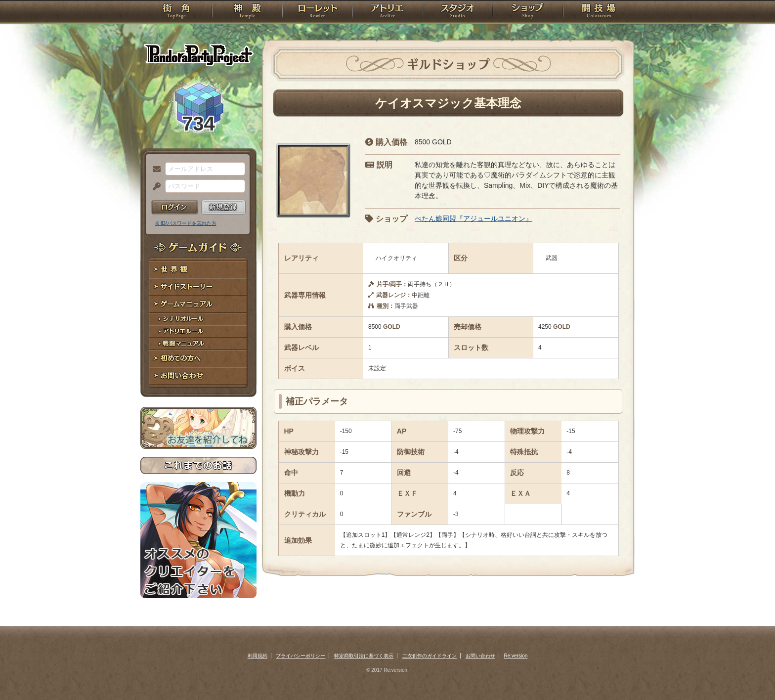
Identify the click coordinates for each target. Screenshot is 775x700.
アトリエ (387, 12)
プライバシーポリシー (301, 656)
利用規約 (258, 656)
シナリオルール (198, 319)
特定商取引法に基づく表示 (364, 656)
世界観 (198, 270)
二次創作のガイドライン (430, 656)
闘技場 (599, 12)
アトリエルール (198, 331)
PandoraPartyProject (198, 54)
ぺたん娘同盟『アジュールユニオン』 (474, 219)
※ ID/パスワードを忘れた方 (186, 223)
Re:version (516, 656)
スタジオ (458, 12)
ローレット (317, 12)
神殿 (247, 12)
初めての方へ (198, 359)
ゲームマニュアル (198, 304)
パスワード (154, 187)
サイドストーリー (198, 287)
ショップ (528, 12)
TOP (176, 12)
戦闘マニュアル (198, 344)
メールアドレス (154, 170)
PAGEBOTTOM (750, 673)
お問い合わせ (198, 376)
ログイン (175, 207)
